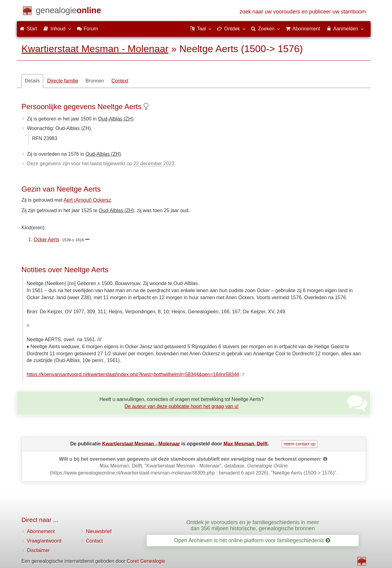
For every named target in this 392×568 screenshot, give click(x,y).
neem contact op (300, 444)
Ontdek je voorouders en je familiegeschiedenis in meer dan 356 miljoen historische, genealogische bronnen (253, 525)
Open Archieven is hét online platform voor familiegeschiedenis (252, 540)
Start (28, 29)
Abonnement (41, 531)
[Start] (68, 11)
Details (32, 81)
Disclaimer (38, 550)
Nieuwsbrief (99, 531)
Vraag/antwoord (44, 541)
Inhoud (57, 29)
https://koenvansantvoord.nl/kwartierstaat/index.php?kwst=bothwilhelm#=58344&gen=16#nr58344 (133, 374)
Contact (94, 541)
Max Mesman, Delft (246, 443)
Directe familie (63, 81)
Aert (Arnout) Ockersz (87, 200)
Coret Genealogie (146, 561)
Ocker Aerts (47, 240)
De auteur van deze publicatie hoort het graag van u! (182, 406)
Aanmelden (345, 29)
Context (120, 81)
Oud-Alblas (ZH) (116, 119)
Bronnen (95, 81)
